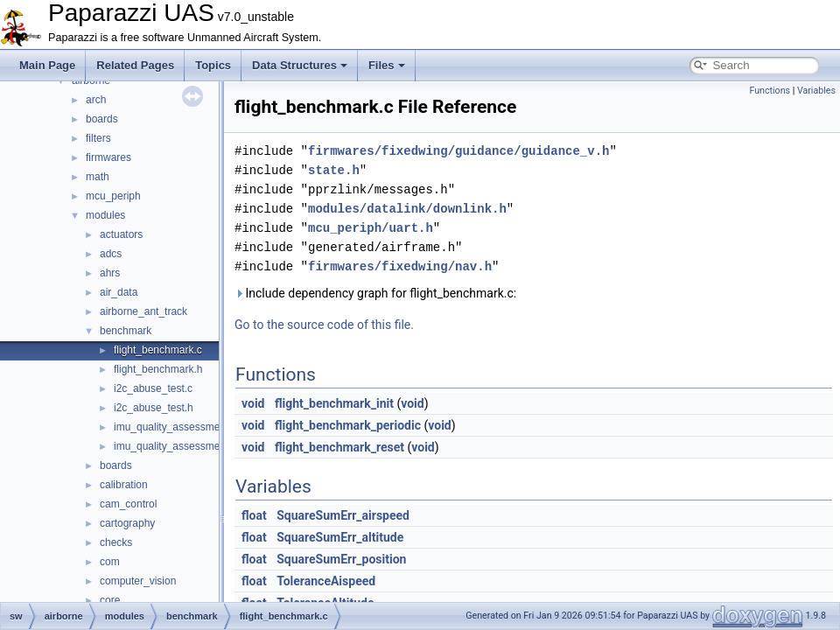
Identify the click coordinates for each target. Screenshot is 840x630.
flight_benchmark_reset (339, 447)
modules (105, 215)
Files (387, 65)
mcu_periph (113, 196)
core (110, 600)
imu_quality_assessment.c (175, 427)
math (98, 177)
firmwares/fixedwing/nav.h (400, 266)
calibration (124, 485)
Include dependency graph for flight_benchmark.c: (375, 293)
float (254, 515)
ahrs (110, 273)
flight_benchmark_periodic (348, 425)
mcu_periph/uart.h (371, 228)
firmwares (108, 157)
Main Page (47, 65)
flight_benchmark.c (158, 350)
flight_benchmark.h (158, 369)
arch (96, 100)
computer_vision (138, 581)
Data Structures (300, 65)
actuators (121, 234)
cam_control (128, 504)
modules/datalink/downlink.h (407, 209)
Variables (816, 91)
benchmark (126, 331)
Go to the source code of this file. (324, 325)
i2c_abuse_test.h (154, 408)
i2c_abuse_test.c (153, 388)
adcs (111, 254)
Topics (213, 65)
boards (102, 119)
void (253, 403)
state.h (334, 170)
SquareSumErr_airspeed (343, 515)
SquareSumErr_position (341, 559)
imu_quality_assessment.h (175, 446)
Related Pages (135, 65)
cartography (127, 523)
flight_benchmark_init (334, 403)
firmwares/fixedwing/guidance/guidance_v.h (458, 151)
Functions (770, 91)
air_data (119, 292)
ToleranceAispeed (326, 581)
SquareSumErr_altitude (340, 537)
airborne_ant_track (143, 311)
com (110, 562)
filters (98, 138)
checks (116, 542)
